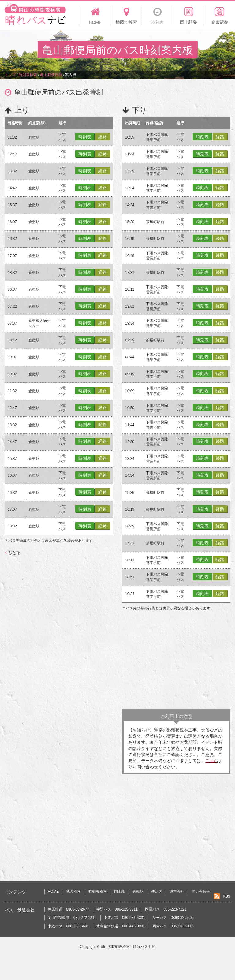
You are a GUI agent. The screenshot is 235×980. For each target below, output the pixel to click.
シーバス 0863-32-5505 (173, 918)
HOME (53, 892)
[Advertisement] (176, 660)
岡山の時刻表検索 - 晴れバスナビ (128, 947)
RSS (227, 896)
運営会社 (177, 892)
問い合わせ (201, 892)
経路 (103, 137)
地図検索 (73, 892)
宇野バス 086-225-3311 (117, 909)
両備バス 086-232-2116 (173, 926)
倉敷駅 (138, 892)
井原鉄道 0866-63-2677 (68, 909)
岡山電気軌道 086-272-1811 (72, 918)
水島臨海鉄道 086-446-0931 (121, 926)
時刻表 (85, 137)
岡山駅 (120, 892)
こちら (212, 761)
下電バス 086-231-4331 (124, 918)
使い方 (157, 892)
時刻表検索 (98, 892)
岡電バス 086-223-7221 (166, 909)
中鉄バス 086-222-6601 (68, 926)
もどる (13, 553)
